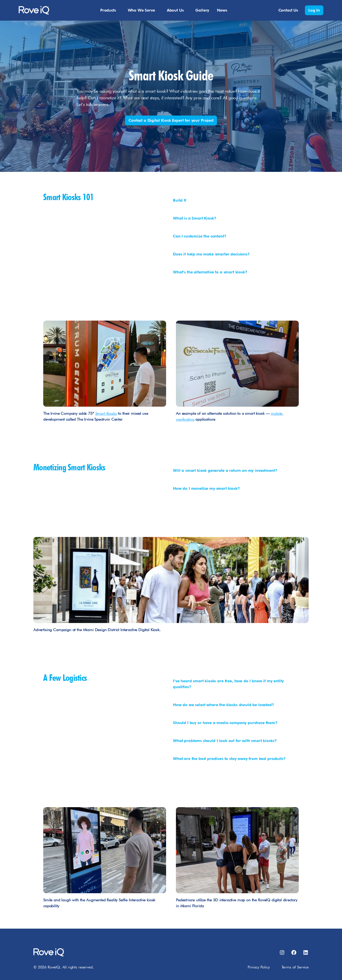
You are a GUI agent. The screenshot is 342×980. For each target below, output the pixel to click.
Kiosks (112, 413)
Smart (101, 413)
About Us (175, 10)
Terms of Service (295, 967)
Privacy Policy (259, 967)
